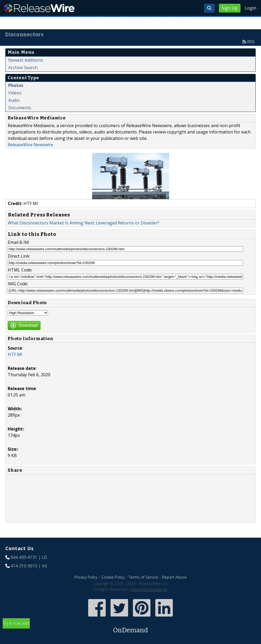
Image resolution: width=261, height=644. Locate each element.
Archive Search (23, 68)
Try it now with (130, 628)
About (183, 21)
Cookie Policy (113, 577)
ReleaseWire (39, 8)
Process (112, 21)
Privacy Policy (86, 577)
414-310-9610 (24, 566)
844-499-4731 (24, 557)
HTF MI (15, 354)
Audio (14, 100)
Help (164, 21)
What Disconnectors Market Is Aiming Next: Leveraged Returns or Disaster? (83, 223)
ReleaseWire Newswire (30, 145)
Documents (20, 108)
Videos (15, 93)
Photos (16, 85)
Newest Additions (26, 60)
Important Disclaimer (149, 589)
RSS (251, 42)
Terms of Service (143, 577)
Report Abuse (174, 577)
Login (250, 8)
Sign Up (230, 8)
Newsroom (140, 21)
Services (88, 21)
